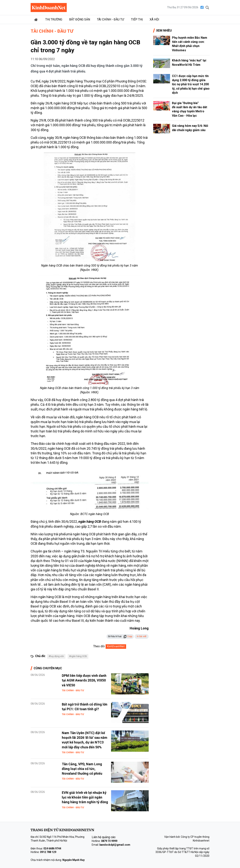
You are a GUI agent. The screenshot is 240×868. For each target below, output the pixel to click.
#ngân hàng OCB (78, 656)
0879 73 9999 (109, 841)
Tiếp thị (137, 19)
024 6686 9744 (52, 848)
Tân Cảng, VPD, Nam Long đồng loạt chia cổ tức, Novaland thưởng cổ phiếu (82, 769)
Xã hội (154, 19)
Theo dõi (99, 646)
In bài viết (142, 636)
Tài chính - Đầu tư (111, 19)
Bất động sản (80, 19)
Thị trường (54, 19)
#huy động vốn (56, 656)
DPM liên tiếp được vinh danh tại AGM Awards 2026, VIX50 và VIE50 (84, 680)
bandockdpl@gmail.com (115, 845)
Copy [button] (128, 636)
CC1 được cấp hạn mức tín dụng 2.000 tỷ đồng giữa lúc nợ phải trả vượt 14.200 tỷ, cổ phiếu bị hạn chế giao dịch (191, 84)
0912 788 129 (48, 852)
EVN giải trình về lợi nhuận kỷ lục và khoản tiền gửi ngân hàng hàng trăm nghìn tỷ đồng (85, 797)
